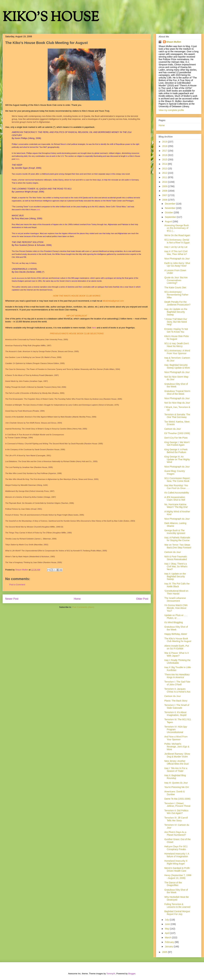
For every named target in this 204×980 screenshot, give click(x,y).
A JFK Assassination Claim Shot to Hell (175, 499)
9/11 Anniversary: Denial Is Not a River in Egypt (177, 241)
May (167, 929)
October (169, 212)
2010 (165, 182)
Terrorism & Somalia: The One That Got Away (177, 416)
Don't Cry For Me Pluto (176, 438)
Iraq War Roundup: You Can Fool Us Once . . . (177, 487)
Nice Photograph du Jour (177, 259)
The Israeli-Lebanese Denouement (175, 599)
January (169, 946)
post (38, 210)
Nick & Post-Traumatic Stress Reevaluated (176, 558)
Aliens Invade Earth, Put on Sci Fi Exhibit (177, 647)
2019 (165, 142)
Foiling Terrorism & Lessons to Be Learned (177, 906)
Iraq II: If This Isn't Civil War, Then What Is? (176, 253)
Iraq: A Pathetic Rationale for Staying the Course (177, 539)
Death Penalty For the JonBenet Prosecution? (177, 303)
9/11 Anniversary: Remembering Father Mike (176, 295)
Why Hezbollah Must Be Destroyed (177, 898)
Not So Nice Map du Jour (177, 403)
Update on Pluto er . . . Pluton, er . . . (176, 617)
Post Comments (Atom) (83, 607)
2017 (165, 151)
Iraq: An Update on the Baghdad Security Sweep (176, 312)
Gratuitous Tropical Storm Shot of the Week (177, 393)
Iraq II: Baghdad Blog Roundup (175, 777)
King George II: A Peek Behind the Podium (176, 451)
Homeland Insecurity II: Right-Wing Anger (176, 862)
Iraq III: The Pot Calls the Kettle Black (177, 585)
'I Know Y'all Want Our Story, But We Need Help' (176, 322)
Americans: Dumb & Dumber (174, 793)
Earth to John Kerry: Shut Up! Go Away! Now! (177, 265)
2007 (165, 195)
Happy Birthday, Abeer (176, 634)
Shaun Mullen (174, 42)
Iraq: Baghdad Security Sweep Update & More (177, 366)
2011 (165, 177)
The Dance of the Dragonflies (173, 884)
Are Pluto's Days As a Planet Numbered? (175, 833)
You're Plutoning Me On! (177, 787)
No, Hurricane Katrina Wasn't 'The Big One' (176, 506)
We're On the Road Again (177, 235)
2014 (165, 164)
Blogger (132, 974)
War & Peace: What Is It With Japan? (177, 654)
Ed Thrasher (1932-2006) (177, 433)
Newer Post (12, 599)
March (168, 938)
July (167, 920)
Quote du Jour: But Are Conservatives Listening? (176, 280)
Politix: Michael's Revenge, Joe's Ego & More (177, 747)
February (170, 942)
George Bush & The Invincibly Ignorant (175, 532)
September (171, 217)
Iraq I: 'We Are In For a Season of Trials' (176, 770)
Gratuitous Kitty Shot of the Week (176, 385)
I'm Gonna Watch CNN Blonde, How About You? (176, 608)
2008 (165, 191)
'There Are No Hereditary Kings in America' (177, 676)
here (17, 159)
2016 (165, 155)
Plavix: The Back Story (176, 701)
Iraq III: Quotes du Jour (176, 783)
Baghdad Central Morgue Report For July (177, 913)
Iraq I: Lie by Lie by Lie (176, 247)
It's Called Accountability (177, 493)
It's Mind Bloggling (174, 622)
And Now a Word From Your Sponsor (176, 738)
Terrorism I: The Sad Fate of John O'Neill (177, 683)
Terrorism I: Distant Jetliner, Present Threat (177, 805)
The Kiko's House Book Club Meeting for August (178, 640)
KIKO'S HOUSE (51, 18)
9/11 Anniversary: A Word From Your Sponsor (177, 352)
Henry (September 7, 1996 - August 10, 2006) (178, 877)
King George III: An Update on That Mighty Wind (177, 459)
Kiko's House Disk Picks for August (177, 338)
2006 (165, 200)
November (170, 208)
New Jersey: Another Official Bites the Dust (177, 762)
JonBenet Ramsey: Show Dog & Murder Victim (177, 755)
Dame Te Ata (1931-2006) (177, 799)
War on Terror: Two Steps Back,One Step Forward (178, 546)
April (167, 933)
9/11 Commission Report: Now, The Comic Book (177, 480)
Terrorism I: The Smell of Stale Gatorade (177, 706)
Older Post (142, 599)
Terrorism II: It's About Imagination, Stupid (175, 714)
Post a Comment (17, 585)
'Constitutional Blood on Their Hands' (176, 592)
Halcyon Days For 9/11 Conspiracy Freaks (176, 848)
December (170, 204)
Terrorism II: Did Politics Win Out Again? (176, 812)
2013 (165, 169)
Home (77, 599)
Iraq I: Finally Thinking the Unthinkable (177, 662)
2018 (165, 146)
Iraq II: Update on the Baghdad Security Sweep (175, 576)
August (169, 221)
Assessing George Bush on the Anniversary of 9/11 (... (177, 228)
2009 (165, 186)
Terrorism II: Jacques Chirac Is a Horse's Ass (177, 690)
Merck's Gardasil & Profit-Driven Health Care (177, 869)
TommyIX (111, 974)
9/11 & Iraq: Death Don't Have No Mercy (177, 345)
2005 (165, 952)
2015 (165, 160)
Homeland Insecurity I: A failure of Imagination (177, 855)
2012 (165, 173)
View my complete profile (171, 110)
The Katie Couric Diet (175, 287)
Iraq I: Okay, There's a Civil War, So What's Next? (176, 566)
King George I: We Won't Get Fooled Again (177, 444)
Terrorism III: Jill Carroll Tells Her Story (176, 819)
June (168, 924)
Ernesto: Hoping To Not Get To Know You (176, 330)
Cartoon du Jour (173, 429)
